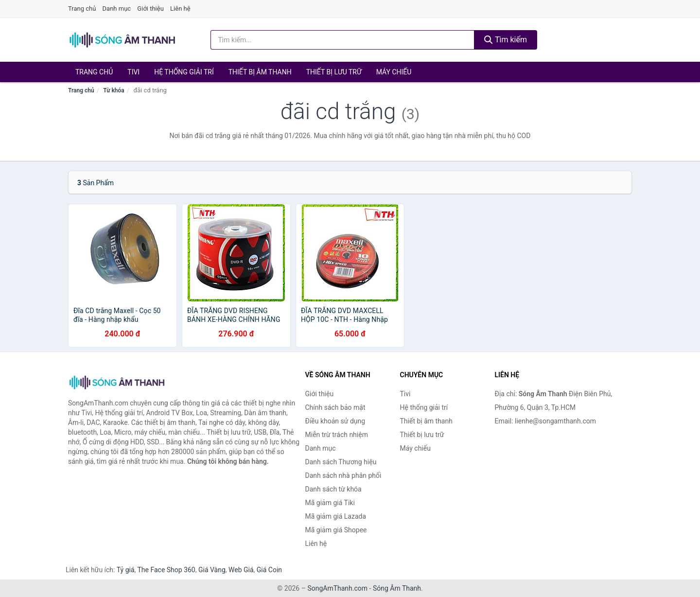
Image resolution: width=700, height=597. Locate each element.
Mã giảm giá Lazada (336, 516)
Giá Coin (269, 570)
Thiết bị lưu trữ (334, 72)
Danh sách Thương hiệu (341, 462)
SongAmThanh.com (337, 588)
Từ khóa (114, 90)
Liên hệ (180, 9)
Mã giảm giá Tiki (330, 503)
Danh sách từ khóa (333, 489)
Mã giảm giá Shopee (336, 530)
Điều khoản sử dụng (335, 421)
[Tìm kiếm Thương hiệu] (343, 40)
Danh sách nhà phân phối (343, 475)
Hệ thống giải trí (184, 72)
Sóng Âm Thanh (397, 588)
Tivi (133, 72)
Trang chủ (82, 9)
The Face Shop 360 (166, 570)
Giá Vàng (212, 570)
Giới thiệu (150, 9)
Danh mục (117, 9)
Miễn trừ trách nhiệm (337, 435)
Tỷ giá (126, 570)
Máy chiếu (394, 72)
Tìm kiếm (506, 40)
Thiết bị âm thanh (260, 72)
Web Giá (241, 570)
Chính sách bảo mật (335, 407)
